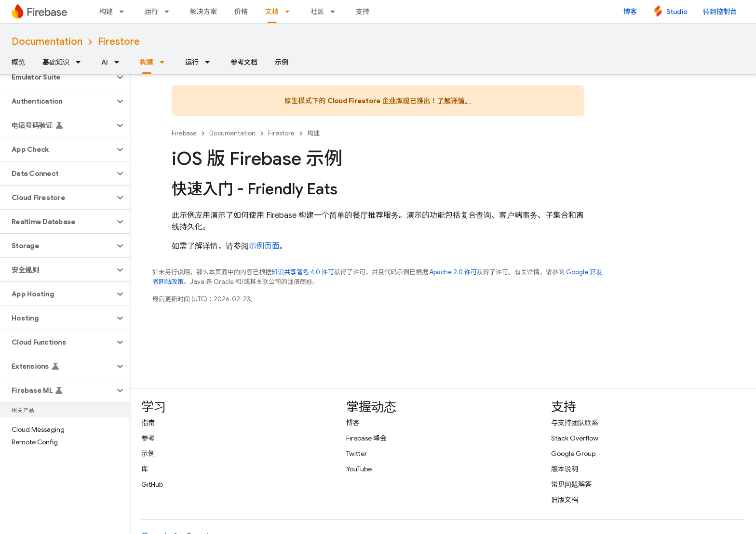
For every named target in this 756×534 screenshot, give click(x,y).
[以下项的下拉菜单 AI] (120, 62)
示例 (282, 62)
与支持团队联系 (575, 423)
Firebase (184, 133)
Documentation (47, 42)
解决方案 (203, 12)
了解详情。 (454, 101)
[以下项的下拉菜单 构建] (124, 12)
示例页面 (264, 246)
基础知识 (56, 62)
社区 (317, 12)
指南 (148, 423)
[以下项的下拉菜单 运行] (170, 12)
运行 (151, 12)
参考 (148, 438)
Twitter (357, 454)
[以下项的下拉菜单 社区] (336, 12)
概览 (18, 62)
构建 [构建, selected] (147, 62)
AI (105, 62)
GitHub (152, 484)
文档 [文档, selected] (272, 12)
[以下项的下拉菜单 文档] (290, 12)
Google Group (573, 454)
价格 (241, 12)
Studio (677, 12)
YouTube (359, 469)
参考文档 (244, 62)
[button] (57, 77)
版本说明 (565, 469)
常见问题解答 (571, 484)
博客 (630, 12)
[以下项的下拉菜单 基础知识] (81, 62)
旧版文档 (565, 500)
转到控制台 (720, 12)
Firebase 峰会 (366, 438)
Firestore (119, 42)
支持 (363, 12)
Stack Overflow (575, 438)
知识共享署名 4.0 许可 (303, 272)
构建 (106, 12)
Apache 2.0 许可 (453, 272)
